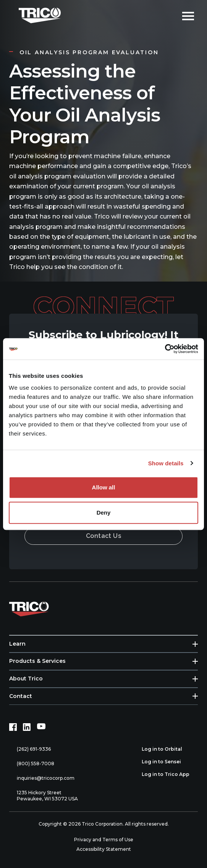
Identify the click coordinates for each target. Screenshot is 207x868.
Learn (17, 644)
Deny (104, 513)
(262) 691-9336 (30, 749)
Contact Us (104, 536)
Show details (166, 463)
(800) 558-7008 (32, 764)
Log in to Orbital (166, 749)
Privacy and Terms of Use (104, 840)
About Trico (26, 679)
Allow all (104, 487)
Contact (21, 696)
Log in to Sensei (166, 762)
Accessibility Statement (104, 849)
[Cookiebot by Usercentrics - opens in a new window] (165, 349)
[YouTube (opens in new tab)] (41, 727)
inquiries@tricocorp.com (42, 778)
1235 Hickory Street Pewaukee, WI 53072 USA (44, 796)
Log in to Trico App (170, 774)
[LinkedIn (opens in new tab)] (27, 727)
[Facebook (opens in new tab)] (13, 727)
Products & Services (37, 661)
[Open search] (171, 15)
